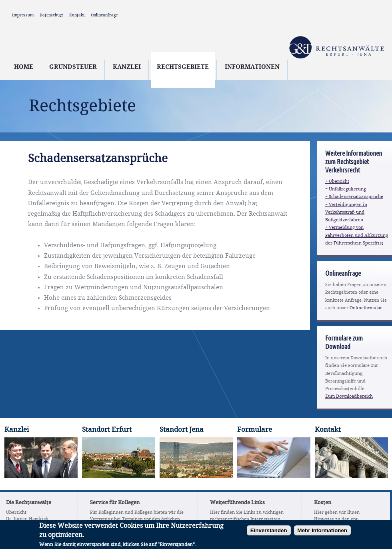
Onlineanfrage (104, 15)
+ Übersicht (337, 182)
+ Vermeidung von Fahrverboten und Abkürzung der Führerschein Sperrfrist (357, 235)
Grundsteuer (73, 67)
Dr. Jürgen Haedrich (27, 519)
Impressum (23, 15)
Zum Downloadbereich (349, 397)
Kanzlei (127, 67)
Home (24, 67)
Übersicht (16, 513)
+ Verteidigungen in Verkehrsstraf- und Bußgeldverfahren (346, 212)
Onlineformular (366, 308)
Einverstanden (269, 533)
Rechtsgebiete (183, 67)
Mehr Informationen (322, 533)
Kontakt (77, 15)
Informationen (252, 67)
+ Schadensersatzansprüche (354, 197)
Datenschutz (51, 15)
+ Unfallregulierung (346, 189)
